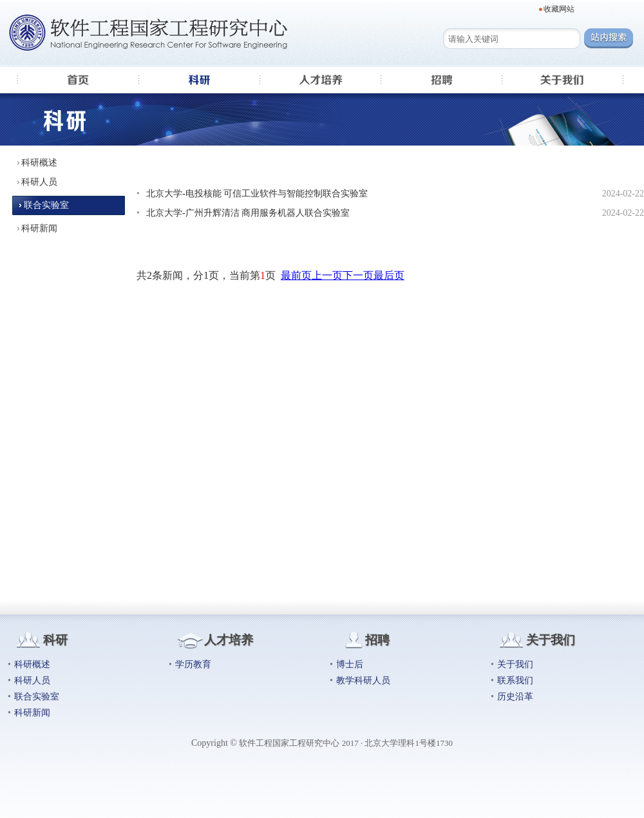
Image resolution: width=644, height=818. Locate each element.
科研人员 (39, 182)
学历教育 (193, 664)
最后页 (389, 275)
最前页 (296, 275)
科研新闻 (39, 228)
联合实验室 (46, 205)
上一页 (327, 275)
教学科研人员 (363, 680)
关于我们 (515, 664)
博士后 (350, 664)
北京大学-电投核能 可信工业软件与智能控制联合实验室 (257, 194)
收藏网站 (559, 9)
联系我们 (515, 680)
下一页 (358, 275)
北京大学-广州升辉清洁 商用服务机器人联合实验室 (248, 213)
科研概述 (39, 163)
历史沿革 (515, 697)
